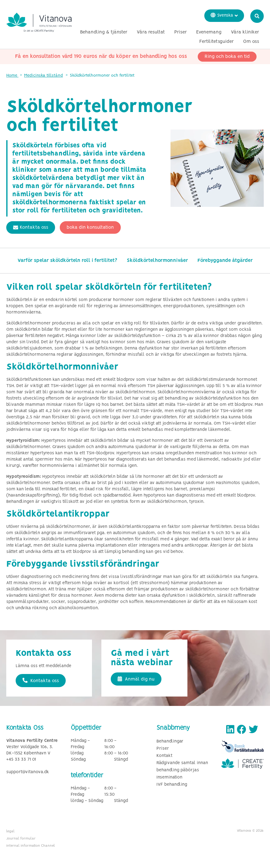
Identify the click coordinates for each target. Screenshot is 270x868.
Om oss (251, 42)
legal (10, 831)
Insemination (169, 777)
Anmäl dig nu (136, 679)
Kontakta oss (31, 227)
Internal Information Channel (31, 846)
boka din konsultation (90, 227)
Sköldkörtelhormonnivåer (157, 260)
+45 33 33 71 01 (21, 760)
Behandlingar (170, 741)
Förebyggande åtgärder (225, 260)
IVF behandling (172, 785)
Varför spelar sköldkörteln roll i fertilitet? (67, 260)
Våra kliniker (245, 32)
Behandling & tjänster (104, 32)
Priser (181, 32)
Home (12, 76)
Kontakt (164, 756)
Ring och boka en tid (227, 57)
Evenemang (209, 32)
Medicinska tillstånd (43, 76)
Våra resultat (151, 32)
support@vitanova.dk (28, 772)
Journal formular (21, 839)
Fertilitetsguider (217, 42)
